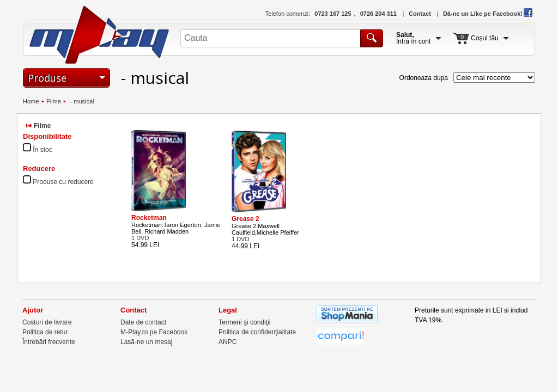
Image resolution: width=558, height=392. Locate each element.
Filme (54, 101)
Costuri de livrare (47, 322)
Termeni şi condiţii (244, 322)
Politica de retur (45, 332)
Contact (420, 14)
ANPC (228, 342)
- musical (81, 101)
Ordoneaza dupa (424, 78)
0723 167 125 (333, 14)
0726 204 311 (378, 14)
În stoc (42, 150)
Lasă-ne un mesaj (146, 342)
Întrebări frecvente (49, 342)
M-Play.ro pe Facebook (154, 332)
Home (31, 101)
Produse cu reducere (63, 182)
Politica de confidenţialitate (257, 332)
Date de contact (143, 322)
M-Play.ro (99, 35)
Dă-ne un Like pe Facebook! (488, 14)
